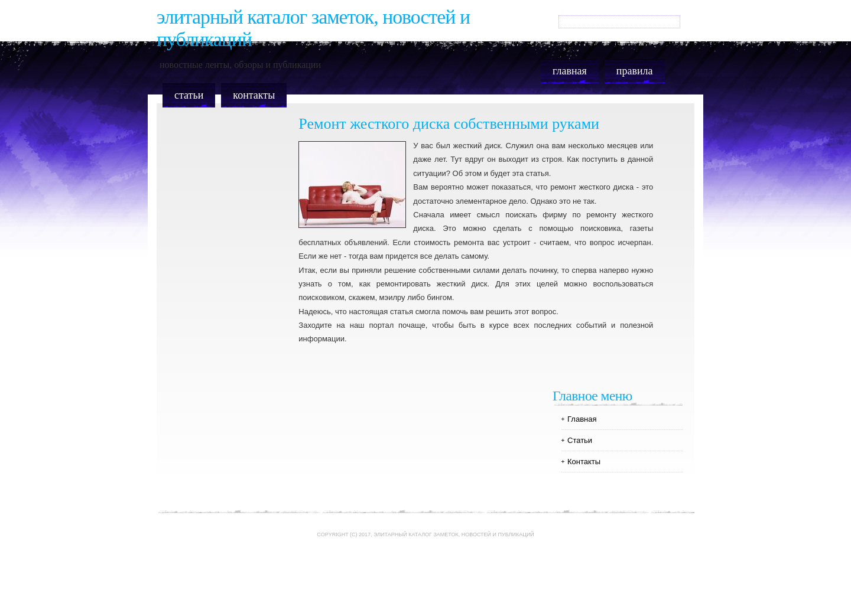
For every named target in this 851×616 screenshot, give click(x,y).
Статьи (189, 95)
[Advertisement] (425, 582)
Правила (635, 71)
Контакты (254, 95)
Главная (570, 71)
